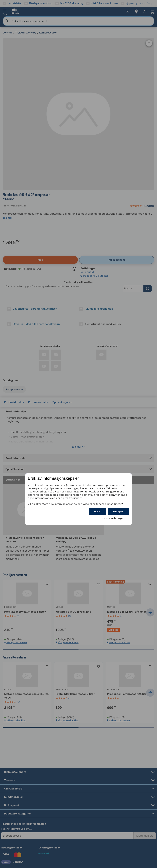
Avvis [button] (97, 511)
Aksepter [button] (118, 511)
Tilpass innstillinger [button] (112, 518)
